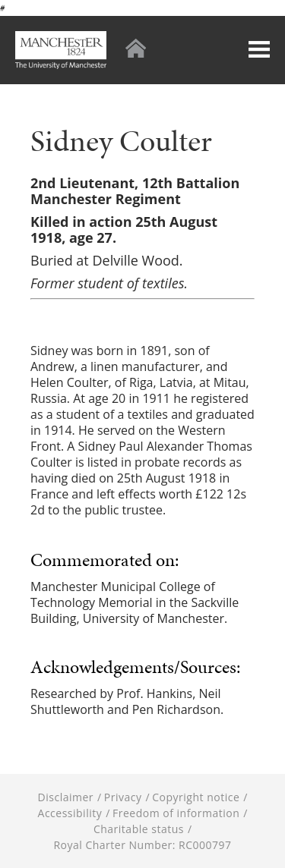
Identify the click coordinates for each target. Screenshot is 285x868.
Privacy (123, 797)
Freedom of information (176, 813)
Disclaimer (66, 797)
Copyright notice (196, 797)
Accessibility (70, 813)
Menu (259, 49)
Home (136, 48)
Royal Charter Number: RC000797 (142, 845)
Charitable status (139, 829)
